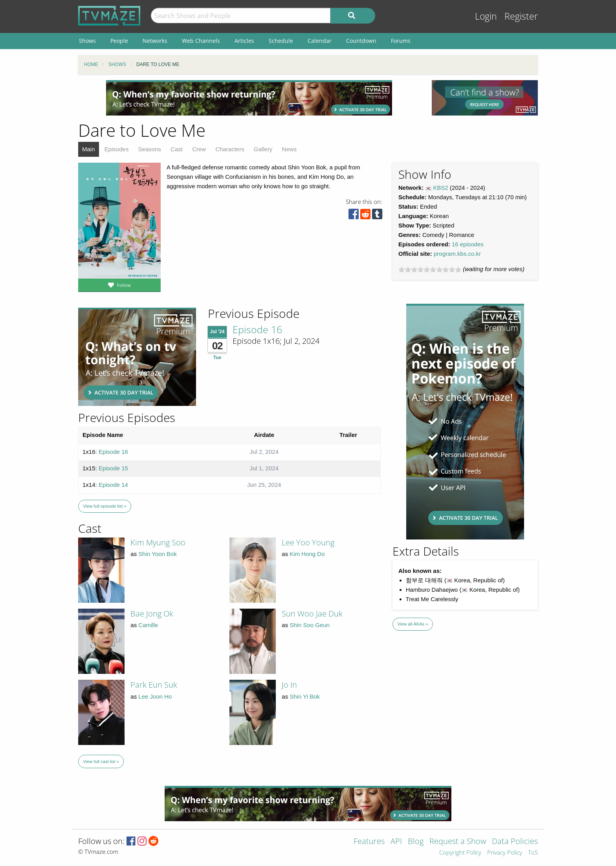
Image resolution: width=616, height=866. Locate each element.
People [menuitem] (119, 41)
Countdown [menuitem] (361, 41)
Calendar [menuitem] (320, 41)
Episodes (117, 149)
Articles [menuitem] (244, 41)
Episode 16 (257, 329)
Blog (416, 842)
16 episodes (468, 244)
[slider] (430, 270)
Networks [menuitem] (155, 41)
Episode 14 (113, 485)
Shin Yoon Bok (158, 554)
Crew (199, 149)
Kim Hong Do (307, 554)
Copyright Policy (460, 853)
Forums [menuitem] (401, 41)
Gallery (263, 149)
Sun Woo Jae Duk (312, 614)
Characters (230, 149)
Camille (148, 625)
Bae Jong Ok (152, 614)
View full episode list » (104, 506)
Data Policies (515, 842)
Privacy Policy (505, 853)
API (396, 842)
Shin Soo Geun (310, 625)
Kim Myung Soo (158, 542)
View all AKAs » (413, 624)
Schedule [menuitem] (281, 41)
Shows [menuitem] (87, 41)
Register (521, 16)
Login (486, 16)
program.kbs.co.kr (457, 254)
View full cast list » (101, 761)
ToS (533, 853)
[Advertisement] (249, 98)
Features (369, 842)
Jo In (289, 685)
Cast (177, 149)
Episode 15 (113, 468)
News (290, 149)
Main (89, 149)
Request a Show (458, 842)
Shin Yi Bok (305, 696)
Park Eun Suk (154, 685)
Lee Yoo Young (308, 542)
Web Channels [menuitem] (201, 41)
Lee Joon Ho (155, 696)
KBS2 (441, 188)
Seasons (150, 149)
